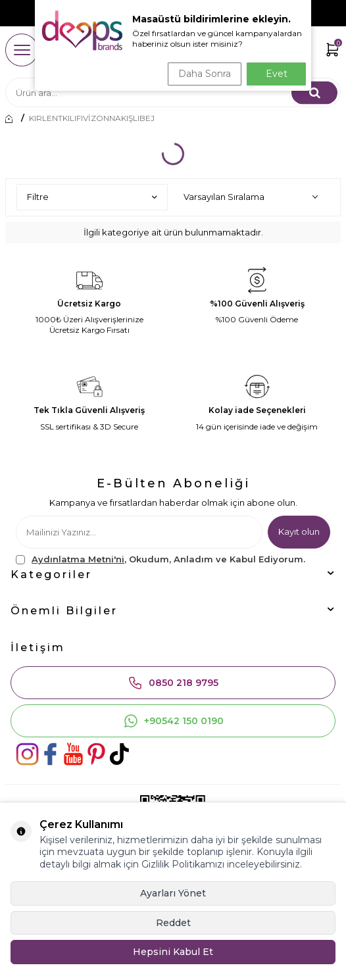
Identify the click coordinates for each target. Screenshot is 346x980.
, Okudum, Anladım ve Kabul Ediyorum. (161, 559)
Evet (277, 74)
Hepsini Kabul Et (173, 952)
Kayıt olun (299, 531)
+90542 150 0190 (173, 721)
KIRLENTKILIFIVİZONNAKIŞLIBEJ (92, 118)
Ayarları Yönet (173, 893)
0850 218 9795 (173, 683)
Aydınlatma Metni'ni (78, 559)
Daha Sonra (205, 74)
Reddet (173, 923)
